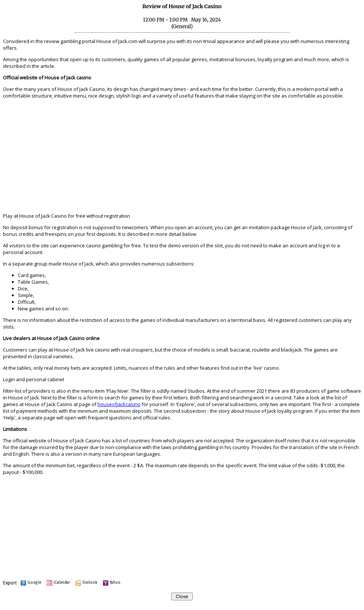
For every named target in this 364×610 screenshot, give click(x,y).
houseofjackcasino (119, 404)
